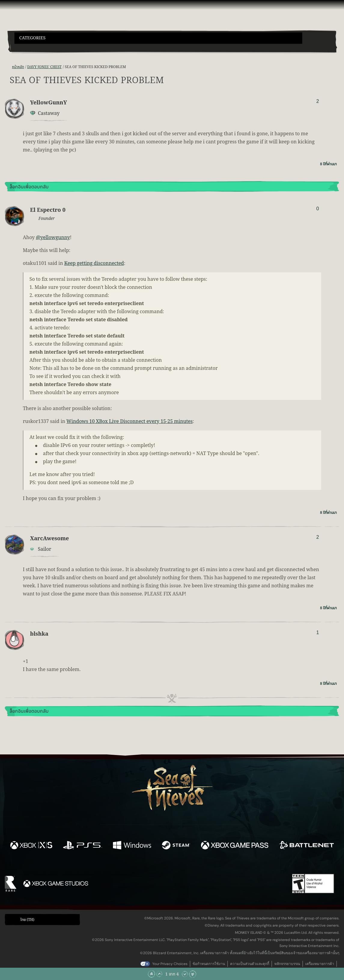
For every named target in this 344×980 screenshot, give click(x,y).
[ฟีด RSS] (8, 67)
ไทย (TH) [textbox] (27, 920)
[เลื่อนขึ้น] (159, 974)
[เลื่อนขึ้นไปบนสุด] (151, 974)
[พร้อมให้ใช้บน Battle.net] (306, 846)
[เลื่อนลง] (185, 974)
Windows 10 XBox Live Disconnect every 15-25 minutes (129, 421)
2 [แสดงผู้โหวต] (318, 101)
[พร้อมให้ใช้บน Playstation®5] (82, 846)
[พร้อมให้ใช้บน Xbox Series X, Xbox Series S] (31, 846)
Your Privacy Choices (170, 964)
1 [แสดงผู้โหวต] (318, 632)
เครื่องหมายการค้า (320, 964)
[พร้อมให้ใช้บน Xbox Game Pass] (235, 846)
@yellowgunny (53, 238)
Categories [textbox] (32, 38)
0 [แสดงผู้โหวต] (318, 209)
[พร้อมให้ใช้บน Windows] (132, 846)
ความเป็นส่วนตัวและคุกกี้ (250, 964)
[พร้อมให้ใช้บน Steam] (176, 846)
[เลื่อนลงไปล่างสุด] (193, 974)
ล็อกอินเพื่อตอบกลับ (29, 187)
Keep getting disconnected (94, 263)
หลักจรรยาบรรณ (287, 964)
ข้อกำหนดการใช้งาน (209, 964)
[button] (158, 38)
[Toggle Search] (27, 47)
